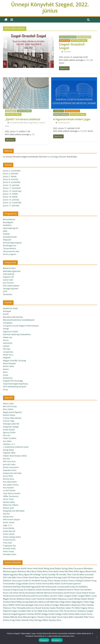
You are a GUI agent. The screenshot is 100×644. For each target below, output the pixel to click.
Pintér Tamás (9, 522)
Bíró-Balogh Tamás (39, 574)
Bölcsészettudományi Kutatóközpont (19, 320)
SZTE (5, 291)
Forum (6, 340)
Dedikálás (7, 225)
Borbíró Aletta (9, 415)
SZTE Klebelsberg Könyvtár (15, 387)
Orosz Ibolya (45, 605)
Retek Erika (42, 611)
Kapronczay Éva (20, 590)
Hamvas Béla (48, 584)
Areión (6, 314)
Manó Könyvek (9, 363)
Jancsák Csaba (9, 464)
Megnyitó (7, 240)
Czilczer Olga (9, 421)
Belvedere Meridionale (13, 317)
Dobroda (75, 577)
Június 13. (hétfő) (24, 111)
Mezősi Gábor (9, 502)
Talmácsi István (44, 617)
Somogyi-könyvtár (59, 157)
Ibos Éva (7, 459)
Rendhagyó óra (10, 246)
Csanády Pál (14, 123)
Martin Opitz (9, 366)
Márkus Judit (44, 602)
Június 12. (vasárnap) (68, 37)
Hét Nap (7, 349)
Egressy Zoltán (9, 432)
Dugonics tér (9, 277)
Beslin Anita (59, 571)
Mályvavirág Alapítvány (28, 602)
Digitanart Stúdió (10, 332)
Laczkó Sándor (9, 490)
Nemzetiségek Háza (30, 605)
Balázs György (62, 568)
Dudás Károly (9, 430)
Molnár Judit (65, 40)
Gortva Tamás (35, 584)
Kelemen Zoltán (35, 590)
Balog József (49, 568)
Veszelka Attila (9, 548)
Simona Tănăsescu (78, 611)
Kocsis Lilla (8, 593)
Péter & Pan (32, 611)
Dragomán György (11, 427)
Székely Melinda (10, 617)
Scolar (6, 375)
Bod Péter (67, 52)
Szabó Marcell (9, 531)
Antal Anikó (38, 568)
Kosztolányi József (61, 593)
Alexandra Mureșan (12, 568)
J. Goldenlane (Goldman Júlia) (16, 447)
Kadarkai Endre (10, 470)
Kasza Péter (8, 476)
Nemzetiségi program (12, 243)
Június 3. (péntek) (11, 173)
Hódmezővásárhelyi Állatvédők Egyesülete (22, 587)
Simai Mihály (9, 528)
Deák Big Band (47, 577)
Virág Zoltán (15, 620)
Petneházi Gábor (64, 608)
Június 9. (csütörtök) (12, 182)
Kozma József (15, 596)
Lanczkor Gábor (56, 596)
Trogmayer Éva (9, 546)
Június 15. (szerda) (11, 200)
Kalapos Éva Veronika (12, 473)
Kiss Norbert (8, 488)
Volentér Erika (27, 620)
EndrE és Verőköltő (32, 581)
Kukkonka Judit (28, 596)
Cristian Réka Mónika (12, 418)
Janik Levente (58, 587)
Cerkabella (8, 323)
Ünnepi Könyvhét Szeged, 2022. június (50, 7)
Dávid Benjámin (87, 577)
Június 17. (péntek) (61, 114)
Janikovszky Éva (72, 587)
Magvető (7, 358)
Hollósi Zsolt (60, 584)
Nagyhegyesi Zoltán (80, 602)
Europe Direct (47, 581)
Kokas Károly (19, 593)
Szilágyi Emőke (48, 614)
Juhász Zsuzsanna (72, 111)
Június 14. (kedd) (10, 197)
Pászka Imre (8, 517)
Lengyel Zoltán (71, 596)
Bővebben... (57, 640)
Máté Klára (24, 123)
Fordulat (86, 581)
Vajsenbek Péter (82, 617)
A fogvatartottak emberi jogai (72, 119)
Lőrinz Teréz (8, 499)
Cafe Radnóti (9, 274)
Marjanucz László (66, 599)
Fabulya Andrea (61, 581)
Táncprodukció (9, 248)
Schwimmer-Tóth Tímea (59, 611)
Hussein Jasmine (64, 123)
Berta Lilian (48, 571)
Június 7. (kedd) (10, 176)
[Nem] (97, 637)
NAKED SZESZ (14, 605)
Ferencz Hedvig (75, 581)
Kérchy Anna (9, 479)
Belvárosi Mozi (9, 268)
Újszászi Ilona (55, 620)
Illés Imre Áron (9, 461)
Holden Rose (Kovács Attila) (15, 456)
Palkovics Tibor (10, 608)
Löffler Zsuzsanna (11, 496)
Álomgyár (7, 311)
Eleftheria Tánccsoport (13, 581)
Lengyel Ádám (84, 596)
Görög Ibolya (8, 450)
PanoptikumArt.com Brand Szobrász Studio (36, 608)
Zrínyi (5, 390)
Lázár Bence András (12, 493)
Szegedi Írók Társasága (13, 381)
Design (6, 329)
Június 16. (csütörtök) (12, 203)
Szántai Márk (74, 614)
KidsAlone (62, 590)
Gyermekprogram (11, 228)
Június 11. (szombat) (12, 188)
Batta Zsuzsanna (76, 568)
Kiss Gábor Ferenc (11, 485)
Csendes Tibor (65, 574)
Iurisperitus (59, 111)
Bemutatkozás (9, 219)
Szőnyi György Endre (12, 537)
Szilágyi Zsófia (62, 614)
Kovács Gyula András (79, 593)
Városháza (7, 294)
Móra (5, 372)
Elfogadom (44, 640)
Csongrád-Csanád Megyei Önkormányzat (21, 326)
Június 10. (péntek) (11, 185)
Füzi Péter (7, 441)
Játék (5, 231)
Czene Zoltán (22, 577)
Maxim (6, 369)
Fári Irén (7, 435)
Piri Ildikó (76, 608)
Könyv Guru (8, 355)
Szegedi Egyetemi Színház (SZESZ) (26, 614)
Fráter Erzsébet (10, 438)
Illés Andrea (46, 587)
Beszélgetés (11, 111)
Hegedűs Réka (9, 453)
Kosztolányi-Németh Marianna (39, 593)
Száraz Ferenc (86, 614)
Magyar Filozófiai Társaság (14, 361)
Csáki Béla (11, 577)
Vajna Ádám (68, 617)
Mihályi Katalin (81, 599)
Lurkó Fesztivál (38, 599)
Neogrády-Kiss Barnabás (14, 511)
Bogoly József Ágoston (12, 412)
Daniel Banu (34, 577)
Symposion (8, 378)
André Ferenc (27, 568)
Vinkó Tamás (8, 551)
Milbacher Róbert (11, 505)
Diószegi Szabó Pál (11, 424)
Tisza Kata (7, 543)
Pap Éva (6, 514)
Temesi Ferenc (9, 540)
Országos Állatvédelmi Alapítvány (66, 605)
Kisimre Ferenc (73, 590)
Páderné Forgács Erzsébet (14, 611)
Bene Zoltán (8, 409)
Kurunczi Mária (42, 596)
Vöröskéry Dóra (10, 554)
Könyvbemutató (84, 37)
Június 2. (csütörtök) (12, 171)
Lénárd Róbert (51, 599)
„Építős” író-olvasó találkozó (23, 119)
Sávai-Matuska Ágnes (27, 617)
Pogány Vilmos (87, 608)
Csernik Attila (78, 574)
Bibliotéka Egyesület (12, 271)
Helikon (6, 346)
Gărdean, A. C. (9, 444)
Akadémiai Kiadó (10, 308)
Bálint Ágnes (79, 571)
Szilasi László (9, 534)
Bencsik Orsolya (10, 406)
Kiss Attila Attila (10, 482)
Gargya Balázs (22, 584)
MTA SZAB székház (79, 40)
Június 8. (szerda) (10, 179)
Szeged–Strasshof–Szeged (72, 46)
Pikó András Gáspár (12, 519)
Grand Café (8, 280)
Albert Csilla (8, 404)
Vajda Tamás (57, 617)
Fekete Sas (8, 337)
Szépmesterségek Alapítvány (15, 384)
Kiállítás (6, 234)
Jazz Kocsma (8, 283)
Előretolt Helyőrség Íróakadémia (17, 334)
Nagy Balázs (33, 123)
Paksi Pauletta (87, 605)
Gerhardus (8, 343)
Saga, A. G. (8, 525)
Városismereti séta (11, 251)
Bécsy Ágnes (24, 574)
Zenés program (10, 254)
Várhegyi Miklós (41, 620)
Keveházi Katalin (49, 590)
